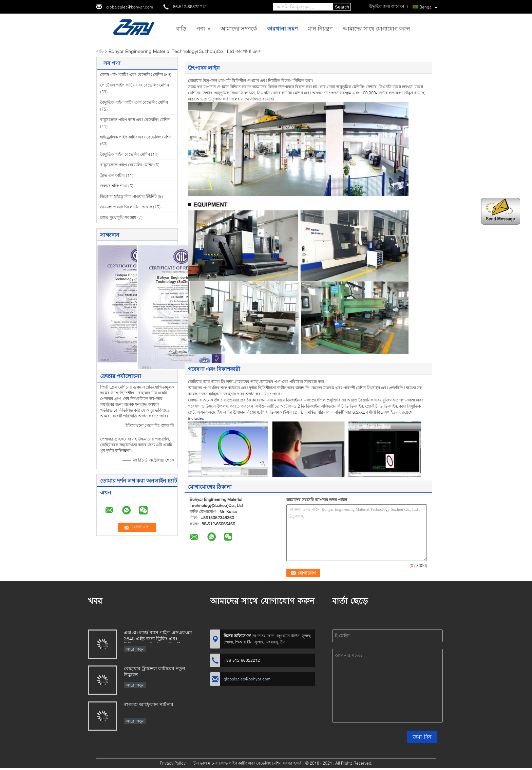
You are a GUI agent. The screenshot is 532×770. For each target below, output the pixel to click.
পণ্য (201, 28)
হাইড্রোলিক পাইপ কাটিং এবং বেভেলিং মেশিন (136, 137)
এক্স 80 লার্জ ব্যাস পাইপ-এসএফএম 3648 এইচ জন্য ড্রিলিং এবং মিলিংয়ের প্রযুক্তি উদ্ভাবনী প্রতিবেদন (158, 636)
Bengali (428, 7)
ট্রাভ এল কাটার (112, 175)
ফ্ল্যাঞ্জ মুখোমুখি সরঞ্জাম (118, 217)
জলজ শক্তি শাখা (114, 186)
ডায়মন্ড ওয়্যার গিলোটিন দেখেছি (126, 207)
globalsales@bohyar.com (130, 7)
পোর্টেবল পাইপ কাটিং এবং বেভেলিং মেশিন (135, 85)
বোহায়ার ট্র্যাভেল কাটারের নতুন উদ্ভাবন (154, 671)
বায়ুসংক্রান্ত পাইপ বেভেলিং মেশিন (127, 165)
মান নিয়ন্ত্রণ (320, 28)
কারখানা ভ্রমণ (282, 28)
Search (342, 7)
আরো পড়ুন (135, 649)
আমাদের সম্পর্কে (239, 28)
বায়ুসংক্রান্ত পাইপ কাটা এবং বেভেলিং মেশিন (135, 120)
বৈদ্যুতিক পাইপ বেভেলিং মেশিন (125, 154)
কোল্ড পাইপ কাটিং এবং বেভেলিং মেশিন (131, 74)
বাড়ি (181, 28)
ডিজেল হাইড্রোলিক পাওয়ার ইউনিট (128, 196)
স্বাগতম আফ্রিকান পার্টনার (149, 704)
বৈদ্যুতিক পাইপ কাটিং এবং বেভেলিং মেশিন (134, 102)
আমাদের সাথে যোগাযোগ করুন (377, 28)
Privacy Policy (173, 763)
